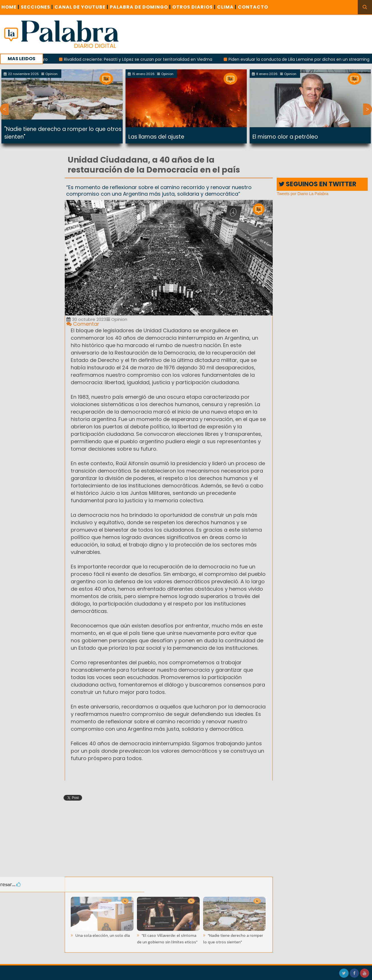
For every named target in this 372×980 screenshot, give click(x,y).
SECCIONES (37, 7)
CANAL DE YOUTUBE (81, 7)
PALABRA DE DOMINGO (140, 7)
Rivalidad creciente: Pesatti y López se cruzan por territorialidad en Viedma (142, 59)
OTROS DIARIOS (194, 7)
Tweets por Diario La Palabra (303, 194)
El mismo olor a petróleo (285, 137)
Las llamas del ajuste (156, 137)
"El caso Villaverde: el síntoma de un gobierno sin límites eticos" (167, 937)
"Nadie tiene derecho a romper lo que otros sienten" (233, 937)
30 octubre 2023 (86, 319)
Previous (4, 109)
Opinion (117, 319)
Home (10, 7)
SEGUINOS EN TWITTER (318, 184)
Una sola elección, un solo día (102, 934)
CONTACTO (253, 7)
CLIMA (227, 7)
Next (368, 109)
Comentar (83, 324)
